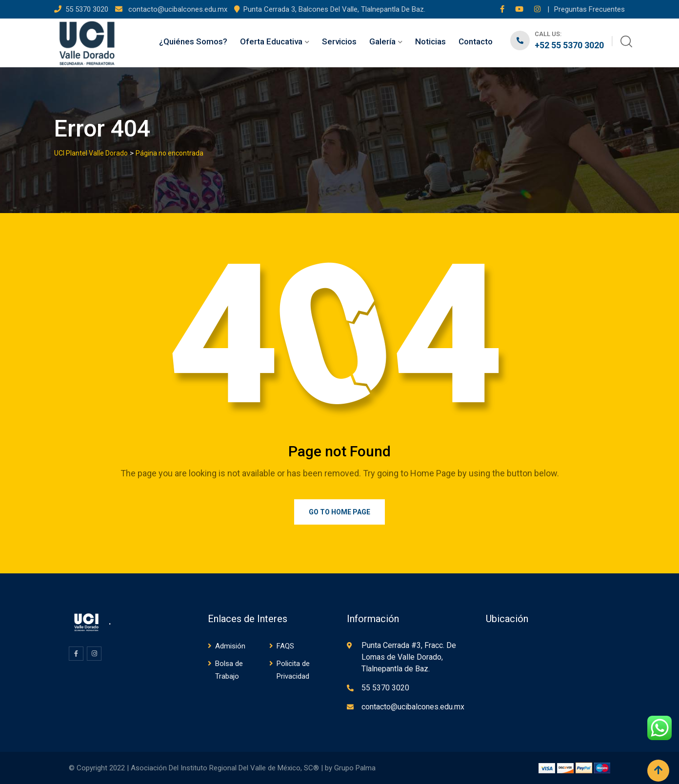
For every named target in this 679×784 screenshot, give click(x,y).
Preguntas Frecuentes (589, 9)
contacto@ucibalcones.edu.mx (177, 9)
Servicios (339, 41)
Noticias (430, 41)
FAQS (285, 646)
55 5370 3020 (88, 9)
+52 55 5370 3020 (569, 45)
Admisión (230, 646)
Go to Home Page (339, 512)
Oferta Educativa (271, 41)
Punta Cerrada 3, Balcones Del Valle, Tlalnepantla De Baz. (334, 9)
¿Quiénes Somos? (193, 41)
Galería (382, 41)
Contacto (476, 41)
